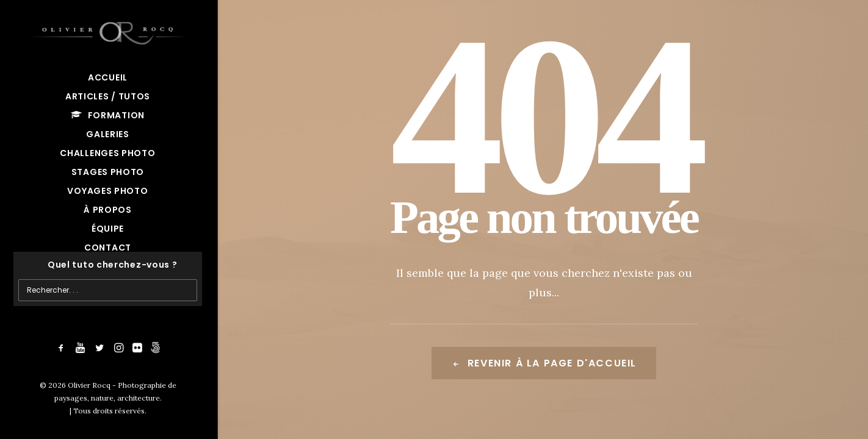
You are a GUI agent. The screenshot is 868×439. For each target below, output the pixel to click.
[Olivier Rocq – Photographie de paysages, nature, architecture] (108, 31)
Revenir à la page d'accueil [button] (544, 363)
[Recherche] (108, 265)
